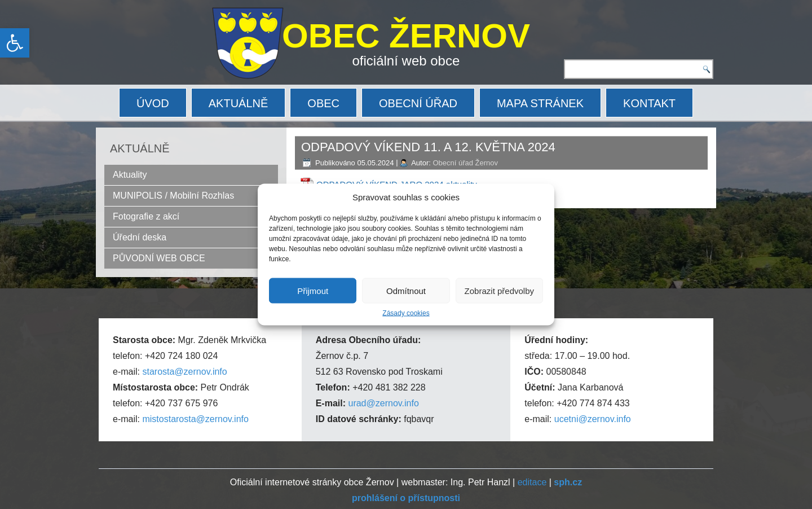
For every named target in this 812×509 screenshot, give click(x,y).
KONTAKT (649, 103)
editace (532, 482)
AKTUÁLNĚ (239, 103)
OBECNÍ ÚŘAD (418, 103)
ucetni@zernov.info (593, 419)
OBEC (323, 103)
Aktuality (130, 175)
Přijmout (313, 290)
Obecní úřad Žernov (465, 163)
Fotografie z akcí (146, 216)
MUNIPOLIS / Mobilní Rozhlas (173, 196)
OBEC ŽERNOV (406, 36)
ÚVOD (153, 103)
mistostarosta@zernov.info (195, 419)
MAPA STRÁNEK (540, 103)
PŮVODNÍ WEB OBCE (159, 258)
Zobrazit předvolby (499, 290)
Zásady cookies (406, 313)
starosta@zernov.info (184, 372)
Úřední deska (140, 237)
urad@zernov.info (383, 403)
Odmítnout (406, 290)
